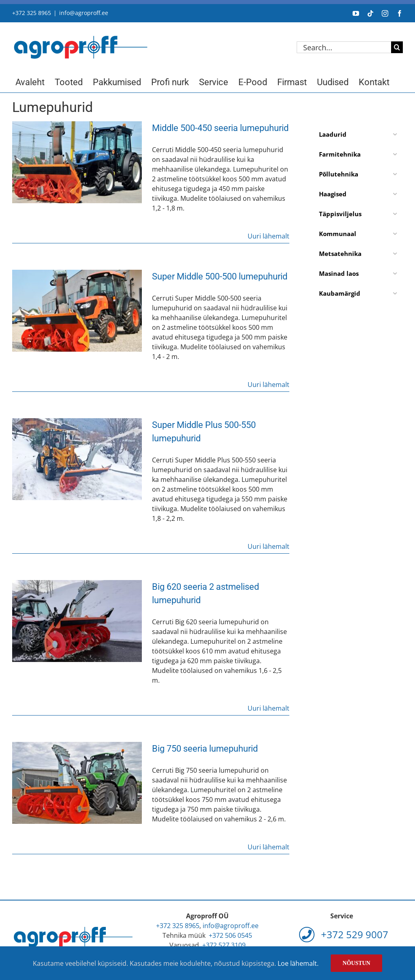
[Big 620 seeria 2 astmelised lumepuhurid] (77, 621)
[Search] (397, 47)
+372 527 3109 (224, 945)
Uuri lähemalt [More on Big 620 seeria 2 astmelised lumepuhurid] (268, 708)
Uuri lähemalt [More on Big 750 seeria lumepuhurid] (268, 847)
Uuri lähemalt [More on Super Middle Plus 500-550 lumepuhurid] (268, 546)
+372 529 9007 (344, 934)
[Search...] (344, 47)
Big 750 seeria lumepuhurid (205, 749)
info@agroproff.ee (84, 13)
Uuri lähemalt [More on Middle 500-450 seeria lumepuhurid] (268, 236)
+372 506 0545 (230, 935)
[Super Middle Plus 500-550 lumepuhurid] (77, 459)
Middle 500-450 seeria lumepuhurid (220, 128)
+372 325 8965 (32, 13)
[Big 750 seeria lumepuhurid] (77, 783)
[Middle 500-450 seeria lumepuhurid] (77, 162)
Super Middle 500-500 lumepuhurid (220, 276)
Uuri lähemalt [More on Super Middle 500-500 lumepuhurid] (268, 385)
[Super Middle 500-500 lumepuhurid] (77, 311)
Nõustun (356, 963)
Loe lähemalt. (298, 963)
